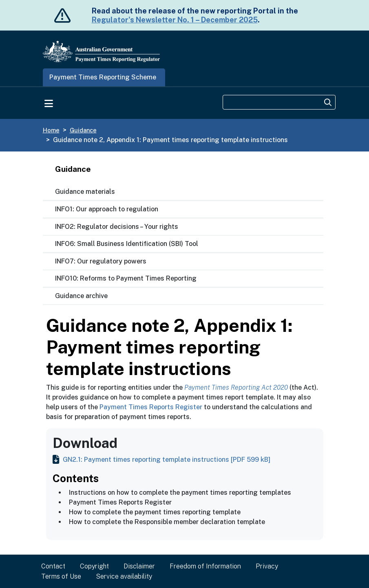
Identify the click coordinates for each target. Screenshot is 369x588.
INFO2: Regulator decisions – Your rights (117, 227)
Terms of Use (61, 576)
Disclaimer (139, 566)
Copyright (94, 566)
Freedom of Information (205, 566)
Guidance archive (81, 296)
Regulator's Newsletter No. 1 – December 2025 (175, 20)
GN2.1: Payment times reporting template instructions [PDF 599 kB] (161, 460)
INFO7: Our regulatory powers (101, 261)
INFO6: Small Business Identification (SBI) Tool (127, 244)
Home (51, 130)
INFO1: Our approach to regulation (107, 209)
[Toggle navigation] (49, 103)
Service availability (124, 576)
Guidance (83, 130)
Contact (53, 566)
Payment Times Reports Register (151, 407)
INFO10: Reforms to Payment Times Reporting (126, 278)
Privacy (267, 566)
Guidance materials (85, 192)
